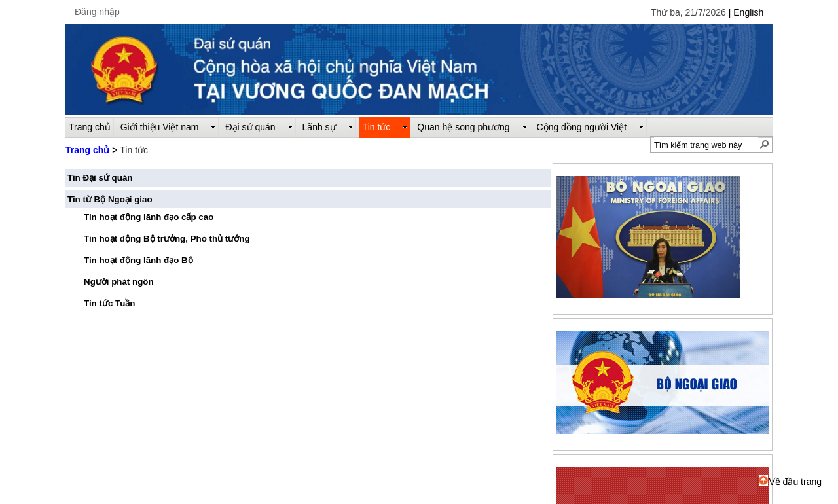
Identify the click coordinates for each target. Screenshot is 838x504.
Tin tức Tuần (109, 303)
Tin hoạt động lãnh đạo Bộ (138, 260)
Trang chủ (87, 150)
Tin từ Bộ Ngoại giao (110, 199)
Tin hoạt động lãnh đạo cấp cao (149, 217)
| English (746, 12)
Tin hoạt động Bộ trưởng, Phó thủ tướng (167, 239)
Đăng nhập (97, 12)
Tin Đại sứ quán (100, 178)
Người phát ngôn (119, 282)
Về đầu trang (790, 482)
